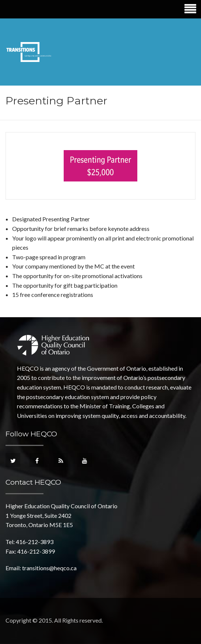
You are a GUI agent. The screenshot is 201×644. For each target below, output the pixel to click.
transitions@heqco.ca (49, 568)
